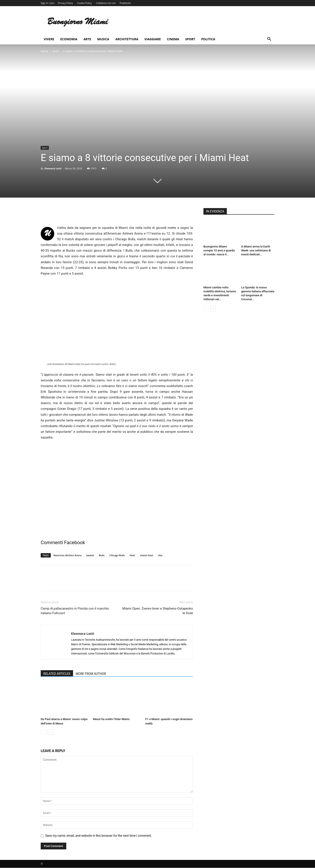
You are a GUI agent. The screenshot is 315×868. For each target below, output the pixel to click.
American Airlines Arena (68, 555)
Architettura (127, 39)
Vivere (49, 39)
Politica (208, 39)
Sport (190, 39)
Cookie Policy (84, 3)
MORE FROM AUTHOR (91, 674)
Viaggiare (153, 39)
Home (44, 51)
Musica (103, 39)
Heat (132, 555)
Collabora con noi (106, 3)
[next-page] (50, 732)
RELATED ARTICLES (57, 674)
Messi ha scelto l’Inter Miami (111, 719)
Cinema (173, 39)
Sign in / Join (48, 3)
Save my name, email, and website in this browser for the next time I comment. (99, 836)
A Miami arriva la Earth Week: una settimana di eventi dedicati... (256, 250)
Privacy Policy (66, 3)
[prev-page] (43, 732)
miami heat (147, 555)
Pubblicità (125, 3)
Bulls (102, 555)
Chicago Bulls (117, 555)
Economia (69, 39)
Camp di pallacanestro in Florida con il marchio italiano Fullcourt (75, 611)
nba (160, 555)
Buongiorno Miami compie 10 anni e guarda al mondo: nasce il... (219, 250)
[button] (269, 39)
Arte (87, 39)
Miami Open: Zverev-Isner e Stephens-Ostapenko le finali (158, 611)
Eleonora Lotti (53, 168)
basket (90, 555)
